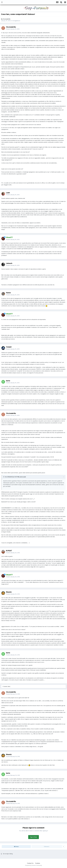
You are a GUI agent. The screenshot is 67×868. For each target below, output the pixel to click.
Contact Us (30, 863)
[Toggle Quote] (4, 477)
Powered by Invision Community (34, 865)
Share (16, 847)
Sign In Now (34, 837)
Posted (13, 29)
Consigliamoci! (16, 21)
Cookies (38, 863)
